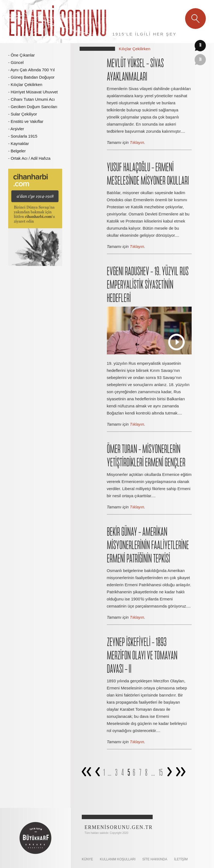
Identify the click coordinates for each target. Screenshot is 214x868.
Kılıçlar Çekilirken (26, 85)
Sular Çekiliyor (24, 114)
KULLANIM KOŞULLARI (118, 859)
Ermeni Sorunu (58, 22)
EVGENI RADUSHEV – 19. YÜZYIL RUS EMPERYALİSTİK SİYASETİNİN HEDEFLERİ (148, 285)
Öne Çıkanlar (23, 55)
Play (177, 342)
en (200, 60)
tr (200, 46)
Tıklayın (137, 142)
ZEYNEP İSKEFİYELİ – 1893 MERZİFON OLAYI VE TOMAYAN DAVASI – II (142, 656)
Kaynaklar (20, 143)
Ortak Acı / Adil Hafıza (31, 158)
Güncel (17, 62)
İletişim (181, 859)
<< (86, 773)
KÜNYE (87, 859)
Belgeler (18, 151)
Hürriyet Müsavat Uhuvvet (34, 92)
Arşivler (17, 129)
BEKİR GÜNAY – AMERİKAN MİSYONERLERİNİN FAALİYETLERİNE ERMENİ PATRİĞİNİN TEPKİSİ (148, 546)
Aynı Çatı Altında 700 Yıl (32, 70)
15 (161, 773)
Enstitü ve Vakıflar (27, 121)
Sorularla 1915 (24, 136)
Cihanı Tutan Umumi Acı (33, 99)
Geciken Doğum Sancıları (34, 107)
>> (180, 773)
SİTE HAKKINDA (155, 859)
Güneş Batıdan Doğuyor (33, 77)
